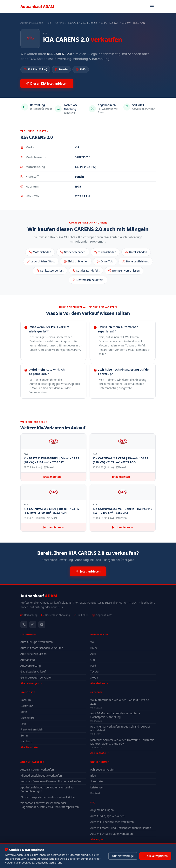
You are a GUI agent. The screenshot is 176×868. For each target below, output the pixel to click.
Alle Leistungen (31, 683)
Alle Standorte (30, 747)
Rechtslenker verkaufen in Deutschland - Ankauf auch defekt (120, 728)
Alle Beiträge (100, 753)
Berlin (24, 735)
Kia (49, 23)
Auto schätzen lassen (34, 654)
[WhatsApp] (33, 625)
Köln (23, 724)
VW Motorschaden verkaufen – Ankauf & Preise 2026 (120, 702)
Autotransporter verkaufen (37, 769)
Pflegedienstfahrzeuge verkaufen (41, 776)
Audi (93, 654)
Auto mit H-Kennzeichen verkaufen (112, 822)
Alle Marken (99, 683)
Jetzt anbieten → (53, 477)
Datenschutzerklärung (49, 863)
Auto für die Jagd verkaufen (107, 816)
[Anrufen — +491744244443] (24, 625)
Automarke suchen (32, 23)
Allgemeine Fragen (102, 810)
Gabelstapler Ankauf (33, 671)
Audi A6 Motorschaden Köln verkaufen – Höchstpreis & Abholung (115, 715)
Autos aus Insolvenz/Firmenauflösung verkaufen (51, 781)
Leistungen (97, 787)
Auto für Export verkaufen (37, 642)
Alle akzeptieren (155, 856)
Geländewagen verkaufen (36, 677)
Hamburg (26, 741)
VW (92, 642)
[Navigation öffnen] (152, 7)
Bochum (26, 700)
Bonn (24, 712)
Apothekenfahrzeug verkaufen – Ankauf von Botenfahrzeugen (48, 789)
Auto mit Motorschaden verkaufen (42, 648)
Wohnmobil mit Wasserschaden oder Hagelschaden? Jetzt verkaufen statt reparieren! (50, 805)
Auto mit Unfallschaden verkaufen (112, 834)
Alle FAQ (97, 839)
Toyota (95, 671)
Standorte (97, 781)
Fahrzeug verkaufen (103, 769)
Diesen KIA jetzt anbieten (47, 84)
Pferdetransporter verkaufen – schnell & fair (48, 797)
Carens (60, 23)
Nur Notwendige (123, 856)
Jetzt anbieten (88, 571)
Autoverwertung (31, 666)
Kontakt (95, 793)
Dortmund (27, 706)
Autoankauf (37, 7)
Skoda (94, 677)
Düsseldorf (27, 718)
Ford (93, 666)
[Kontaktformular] (42, 625)
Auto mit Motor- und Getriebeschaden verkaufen (121, 828)
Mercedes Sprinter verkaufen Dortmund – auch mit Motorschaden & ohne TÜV (122, 742)
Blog (93, 776)
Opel (93, 660)
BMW (94, 648)
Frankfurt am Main (32, 729)
